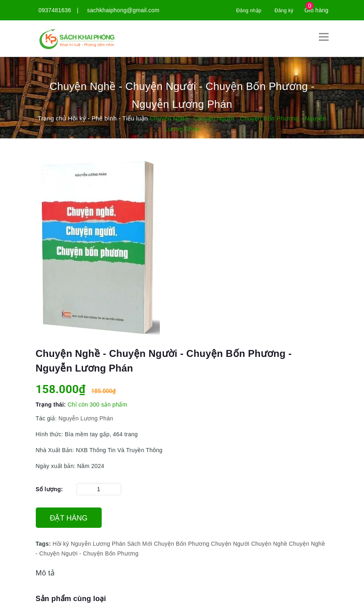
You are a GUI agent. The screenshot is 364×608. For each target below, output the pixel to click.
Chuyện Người (230, 543)
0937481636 (55, 10)
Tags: (44, 543)
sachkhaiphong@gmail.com (123, 10)
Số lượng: (49, 489)
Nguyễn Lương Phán (85, 418)
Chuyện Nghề (269, 543)
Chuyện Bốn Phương (181, 543)
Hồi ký (61, 543)
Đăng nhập (244, 10)
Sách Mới (140, 543)
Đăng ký (282, 10)
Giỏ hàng (316, 10)
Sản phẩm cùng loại (71, 598)
